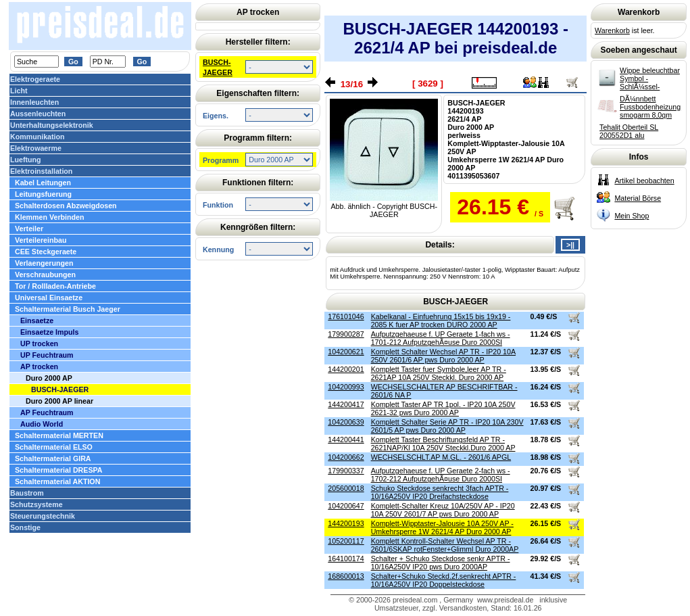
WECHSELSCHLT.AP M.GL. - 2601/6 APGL (441, 457)
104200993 (346, 387)
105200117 (346, 541)
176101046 (346, 316)
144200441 (346, 440)
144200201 (346, 369)
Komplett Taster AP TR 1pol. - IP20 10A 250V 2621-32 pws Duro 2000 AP (443, 408)
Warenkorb (612, 30)
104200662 (346, 457)
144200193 (346, 523)
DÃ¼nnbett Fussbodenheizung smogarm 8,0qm (650, 107)
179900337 (346, 471)
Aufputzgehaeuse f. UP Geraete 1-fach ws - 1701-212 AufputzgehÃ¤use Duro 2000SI (441, 338)
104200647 (346, 506)
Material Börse (638, 198)
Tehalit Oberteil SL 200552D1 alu (629, 131)
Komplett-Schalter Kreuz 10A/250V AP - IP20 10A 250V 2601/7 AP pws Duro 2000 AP (443, 510)
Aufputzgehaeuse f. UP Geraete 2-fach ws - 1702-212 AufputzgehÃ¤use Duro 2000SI (441, 475)
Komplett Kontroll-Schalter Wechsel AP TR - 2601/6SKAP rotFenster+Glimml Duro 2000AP (445, 545)
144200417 (346, 404)
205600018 (346, 488)
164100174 (346, 559)
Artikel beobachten (644, 181)
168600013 (346, 576)
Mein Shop (632, 216)
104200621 (346, 352)
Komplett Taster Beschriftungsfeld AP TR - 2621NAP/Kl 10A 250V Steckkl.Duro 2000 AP (443, 444)
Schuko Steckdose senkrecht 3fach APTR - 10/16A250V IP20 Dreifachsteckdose (440, 492)
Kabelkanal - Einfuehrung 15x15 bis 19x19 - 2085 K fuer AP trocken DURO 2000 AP (441, 321)
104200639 (346, 422)
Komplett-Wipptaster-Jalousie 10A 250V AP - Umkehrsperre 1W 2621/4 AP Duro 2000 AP (442, 527)
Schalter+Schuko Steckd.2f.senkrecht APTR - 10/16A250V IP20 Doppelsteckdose (444, 580)
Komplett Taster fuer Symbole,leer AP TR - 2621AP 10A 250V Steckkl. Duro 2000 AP (439, 373)
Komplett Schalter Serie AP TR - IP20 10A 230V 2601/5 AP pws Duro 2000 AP (447, 426)
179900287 (346, 334)
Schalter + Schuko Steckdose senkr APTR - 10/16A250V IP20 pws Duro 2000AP (441, 563)
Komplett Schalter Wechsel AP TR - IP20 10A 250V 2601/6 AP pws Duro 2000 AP (443, 356)
